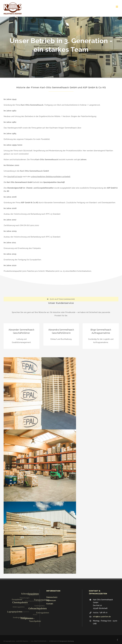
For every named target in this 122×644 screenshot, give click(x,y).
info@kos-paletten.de (102, 617)
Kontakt (50, 604)
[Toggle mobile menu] (117, 7)
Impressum (51, 600)
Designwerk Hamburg (67, 641)
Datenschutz (52, 597)
